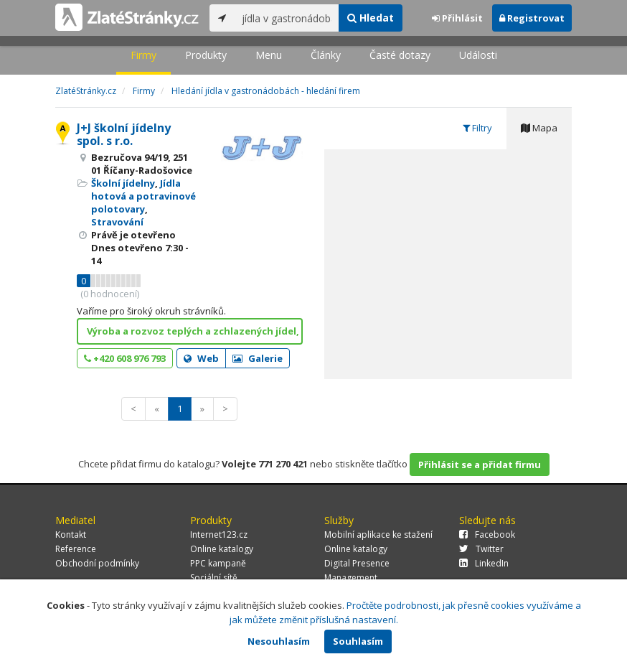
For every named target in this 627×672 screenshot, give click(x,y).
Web (201, 358)
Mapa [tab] (539, 128)
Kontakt (71, 535)
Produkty (206, 55)
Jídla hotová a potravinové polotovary (143, 196)
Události (478, 55)
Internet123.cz (219, 535)
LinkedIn (484, 563)
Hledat (371, 18)
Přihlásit (457, 18)
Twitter (481, 549)
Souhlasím (358, 641)
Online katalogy (222, 549)
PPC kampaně (218, 563)
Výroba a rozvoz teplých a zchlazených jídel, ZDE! (195, 331)
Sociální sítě (214, 578)
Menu (269, 55)
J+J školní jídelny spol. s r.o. (124, 134)
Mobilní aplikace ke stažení (378, 535)
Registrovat (532, 18)
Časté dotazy (400, 55)
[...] (287, 18)
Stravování (117, 222)
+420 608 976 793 (125, 358)
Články (326, 55)
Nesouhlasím (279, 641)
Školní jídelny (123, 183)
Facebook (487, 535)
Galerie (258, 358)
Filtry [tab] (477, 128)
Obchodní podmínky (97, 563)
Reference (76, 549)
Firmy (143, 55)
